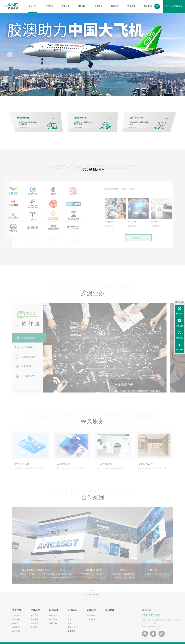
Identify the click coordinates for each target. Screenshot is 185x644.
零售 (56, 623)
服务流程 (21, 615)
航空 (56, 615)
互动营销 (23, 372)
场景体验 (39, 623)
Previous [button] (10, 54)
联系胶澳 (131, 6)
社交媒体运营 (25, 382)
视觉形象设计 (25, 363)
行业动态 (77, 619)
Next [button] (175, 54)
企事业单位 (59, 627)
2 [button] (94, 92)
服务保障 (21, 619)
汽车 (56, 619)
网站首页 (32, 6)
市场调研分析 (25, 344)
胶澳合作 (65, 6)
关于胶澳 (49, 6)
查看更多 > (145, 238)
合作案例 (98, 6)
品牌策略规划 (25, 353)
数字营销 (39, 619)
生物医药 (58, 631)
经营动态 (77, 615)
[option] (92, 54)
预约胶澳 (148, 6)
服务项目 (82, 6)
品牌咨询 (39, 615)
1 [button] (89, 92)
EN (157, 6)
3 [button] (96, 92)
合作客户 (21, 623)
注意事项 (21, 627)
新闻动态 (115, 6)
